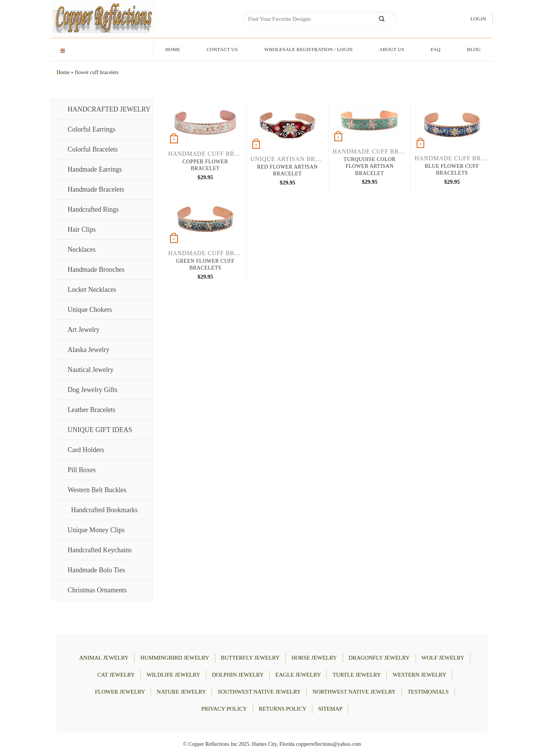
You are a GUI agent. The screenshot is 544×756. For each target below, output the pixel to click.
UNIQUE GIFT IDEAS (100, 430)
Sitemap (330, 709)
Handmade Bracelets (96, 189)
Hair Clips (82, 229)
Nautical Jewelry (90, 370)
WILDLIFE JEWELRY (173, 675)
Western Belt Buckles (97, 490)
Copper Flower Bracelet (205, 165)
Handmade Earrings (95, 169)
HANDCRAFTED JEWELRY (109, 109)
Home (173, 49)
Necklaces (82, 249)
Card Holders (86, 450)
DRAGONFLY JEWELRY (379, 658)
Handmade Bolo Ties (96, 570)
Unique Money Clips (96, 530)
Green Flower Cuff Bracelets (205, 264)
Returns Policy (283, 709)
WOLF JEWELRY (443, 658)
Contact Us (222, 49)
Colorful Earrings (91, 129)
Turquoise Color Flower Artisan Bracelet (369, 166)
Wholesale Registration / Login (308, 49)
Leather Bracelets (91, 410)
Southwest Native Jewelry (259, 692)
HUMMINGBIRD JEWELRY (175, 658)
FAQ (436, 49)
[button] (478, 19)
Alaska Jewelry (88, 350)
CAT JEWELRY (116, 675)
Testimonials (428, 692)
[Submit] (382, 19)
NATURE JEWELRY (181, 692)
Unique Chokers (90, 310)
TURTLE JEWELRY (357, 675)
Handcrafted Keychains (100, 550)
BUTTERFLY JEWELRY (250, 658)
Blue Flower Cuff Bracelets (452, 170)
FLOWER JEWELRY (120, 692)
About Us (392, 49)
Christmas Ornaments (97, 590)
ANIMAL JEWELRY (104, 658)
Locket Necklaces (92, 290)
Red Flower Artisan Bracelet (287, 170)
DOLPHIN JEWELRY (238, 675)
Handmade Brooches (96, 270)
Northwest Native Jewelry (354, 692)
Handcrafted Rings (93, 209)
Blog (474, 49)
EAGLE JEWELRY (298, 675)
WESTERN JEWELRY (419, 675)
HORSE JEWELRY (314, 658)
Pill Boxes (82, 470)
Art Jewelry (83, 330)
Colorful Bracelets (93, 149)
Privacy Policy (224, 709)
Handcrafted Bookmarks (104, 510)
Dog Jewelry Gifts (93, 390)
